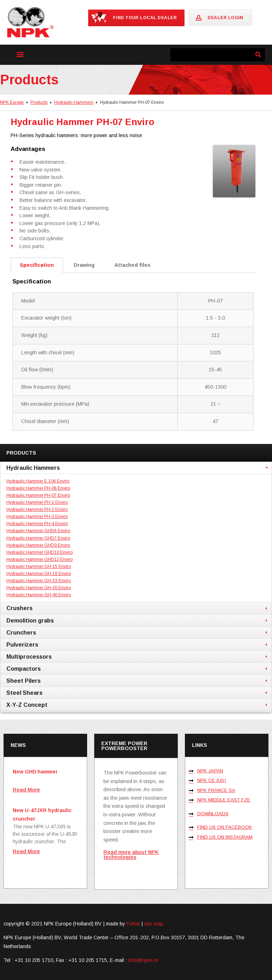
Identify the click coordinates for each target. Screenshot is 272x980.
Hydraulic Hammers (74, 102)
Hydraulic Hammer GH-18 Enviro (39, 574)
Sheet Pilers (24, 681)
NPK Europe (12, 102)
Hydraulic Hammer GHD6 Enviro (38, 531)
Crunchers (21, 632)
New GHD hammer (35, 772)
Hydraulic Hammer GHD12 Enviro (39, 559)
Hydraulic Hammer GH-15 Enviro (39, 567)
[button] (20, 54)
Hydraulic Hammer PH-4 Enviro (37, 524)
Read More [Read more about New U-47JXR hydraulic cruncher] (26, 851)
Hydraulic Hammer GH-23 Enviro (39, 581)
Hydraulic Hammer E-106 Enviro (38, 481)
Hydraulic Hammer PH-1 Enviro (37, 502)
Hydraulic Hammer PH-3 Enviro (37, 517)
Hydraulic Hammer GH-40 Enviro (39, 595)
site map (154, 924)
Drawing (84, 265)
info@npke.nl (143, 960)
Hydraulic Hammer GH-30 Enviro (39, 588)
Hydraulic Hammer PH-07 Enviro (38, 495)
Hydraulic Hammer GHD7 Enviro (38, 538)
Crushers (19, 608)
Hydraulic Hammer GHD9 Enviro (38, 545)
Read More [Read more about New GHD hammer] (26, 790)
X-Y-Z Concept (27, 705)
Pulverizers (22, 644)
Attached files (132, 265)
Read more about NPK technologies (131, 855)
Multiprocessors (29, 657)
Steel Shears (24, 693)
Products (39, 102)
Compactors (24, 669)
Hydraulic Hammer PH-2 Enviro (37, 509)
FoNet (133, 924)
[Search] (258, 55)
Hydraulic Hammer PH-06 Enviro (38, 488)
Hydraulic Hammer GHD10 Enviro (39, 552)
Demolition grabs (30, 620)
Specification (37, 265)
